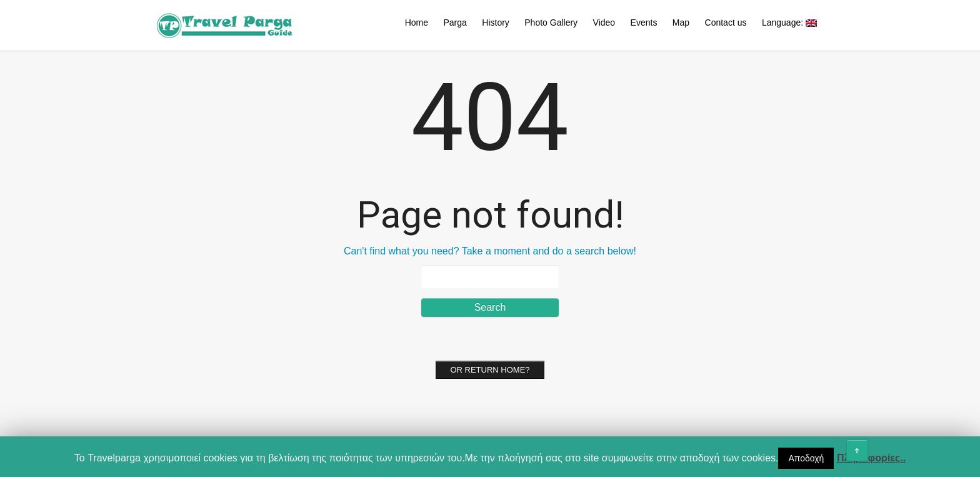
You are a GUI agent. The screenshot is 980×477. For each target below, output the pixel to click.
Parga (455, 23)
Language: (789, 23)
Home (417, 23)
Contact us (726, 23)
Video (604, 23)
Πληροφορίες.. (871, 458)
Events (644, 23)
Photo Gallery (551, 23)
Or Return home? (490, 370)
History (496, 23)
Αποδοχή (806, 458)
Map (681, 23)
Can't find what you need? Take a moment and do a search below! (490, 251)
